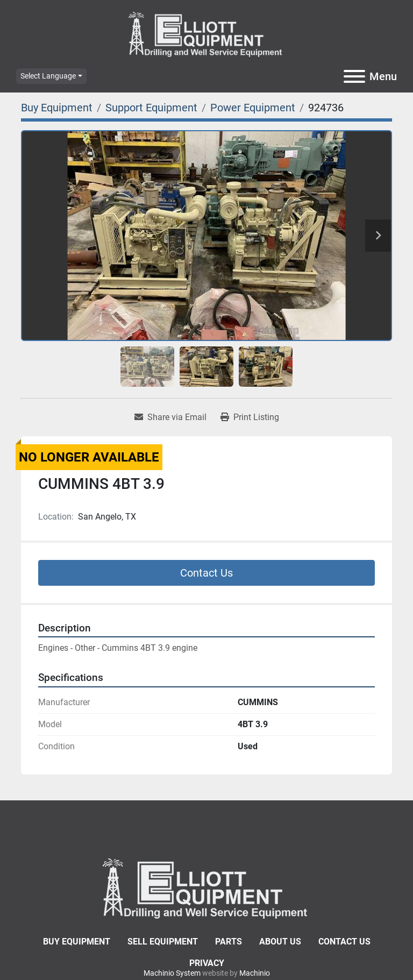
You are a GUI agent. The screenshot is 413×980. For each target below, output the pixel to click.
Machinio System (172, 973)
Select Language (48, 76)
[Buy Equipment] (57, 108)
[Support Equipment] (151, 108)
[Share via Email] (170, 417)
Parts (229, 942)
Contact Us (206, 573)
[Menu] (354, 76)
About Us (280, 942)
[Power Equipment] (253, 108)
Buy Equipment (77, 942)
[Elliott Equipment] (206, 888)
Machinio (255, 973)
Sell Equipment (163, 942)
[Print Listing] (250, 417)
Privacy (207, 963)
